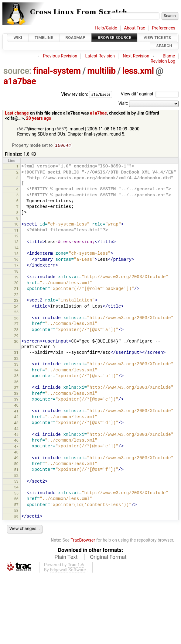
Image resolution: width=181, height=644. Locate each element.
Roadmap (76, 38)
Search (164, 46)
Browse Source (114, 38)
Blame (169, 56)
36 (16, 382)
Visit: (123, 103)
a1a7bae (20, 81)
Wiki (18, 38)
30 (16, 342)
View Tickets (157, 38)
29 (16, 336)
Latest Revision (100, 56)
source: (17, 71)
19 (16, 278)
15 (16, 254)
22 (16, 295)
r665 (59, 129)
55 (16, 494)
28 (16, 330)
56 (16, 499)
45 (16, 435)
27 (16, 324)
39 (16, 400)
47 (16, 447)
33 (16, 365)
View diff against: (150, 94)
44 (16, 429)
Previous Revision (60, 56)
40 (16, 406)
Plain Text (66, 558)
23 (16, 301)
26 (16, 319)
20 (16, 283)
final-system (57, 71)
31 (16, 353)
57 (16, 505)
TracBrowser (83, 541)
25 (16, 313)
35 (16, 376)
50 (16, 464)
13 (16, 242)
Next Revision (136, 56)
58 (16, 511)
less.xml (138, 71)
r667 (21, 129)
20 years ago (39, 118)
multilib (101, 71)
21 (16, 289)
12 (16, 237)
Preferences (164, 28)
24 (16, 307)
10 (16, 225)
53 (16, 482)
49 (16, 458)
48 (16, 453)
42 (16, 417)
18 (16, 272)
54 (16, 488)
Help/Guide (106, 28)
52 (16, 476)
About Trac (135, 28)
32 (16, 359)
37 (16, 388)
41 (16, 412)
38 (16, 394)
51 (16, 470)
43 (16, 424)
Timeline (44, 38)
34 (16, 371)
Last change (17, 113)
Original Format (108, 558)
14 (16, 248)
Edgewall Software (68, 571)
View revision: (75, 94)
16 (16, 260)
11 (16, 231)
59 (16, 517)
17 (16, 266)
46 (16, 441)
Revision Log (163, 61)
